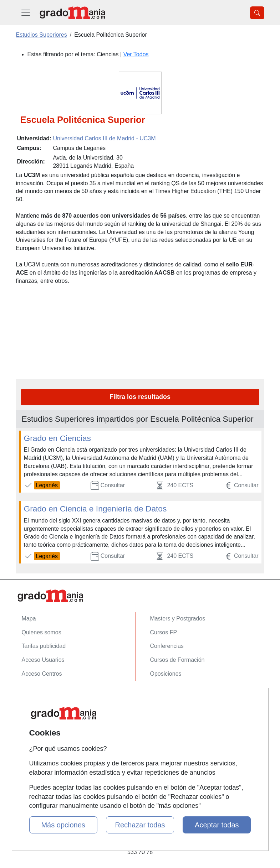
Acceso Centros (42, 674)
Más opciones (63, 825)
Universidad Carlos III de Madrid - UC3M (104, 138)
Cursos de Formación (177, 660)
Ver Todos (136, 54)
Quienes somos (42, 632)
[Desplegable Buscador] (257, 13)
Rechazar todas (140, 825)
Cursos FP (164, 632)
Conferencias (167, 646)
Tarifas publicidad (44, 646)
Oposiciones (166, 674)
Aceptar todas (217, 825)
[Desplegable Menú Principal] (26, 13)
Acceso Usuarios (43, 660)
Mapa (29, 618)
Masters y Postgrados (178, 618)
